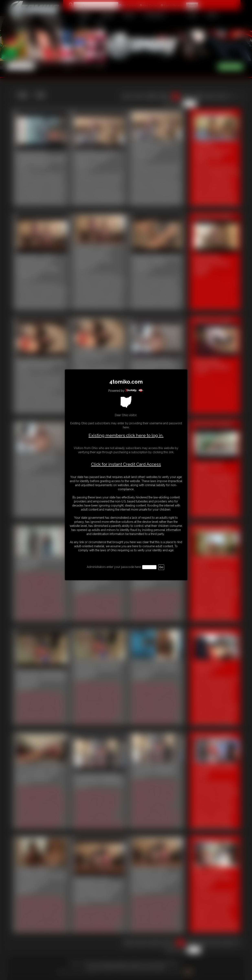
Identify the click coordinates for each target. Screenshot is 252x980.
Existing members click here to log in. (126, 435)
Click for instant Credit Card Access (126, 464)
